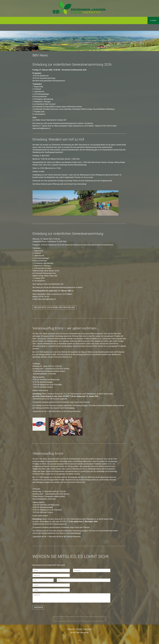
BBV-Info (30, 20)
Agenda (44, 20)
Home (5, 20)
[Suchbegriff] (80, 619)
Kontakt (56, 20)
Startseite (71, 629)
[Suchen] (105, 619)
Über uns (16, 20)
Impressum (71, 20)
